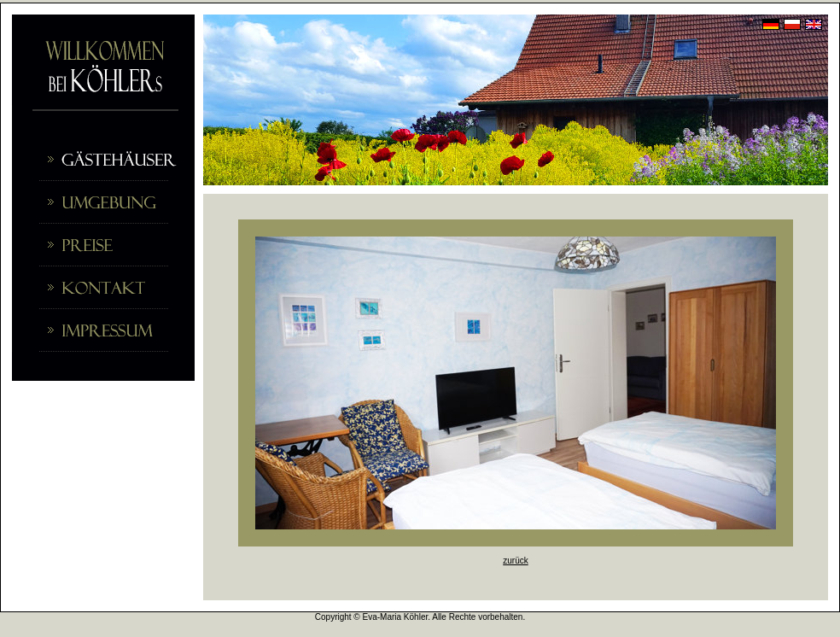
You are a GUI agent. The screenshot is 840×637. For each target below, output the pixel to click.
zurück (515, 561)
